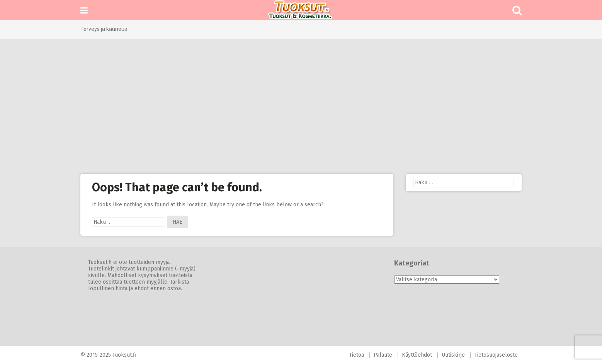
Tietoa (357, 355)
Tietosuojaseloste (496, 355)
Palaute (383, 355)
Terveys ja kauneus (104, 29)
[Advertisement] (301, 106)
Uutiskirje (453, 355)
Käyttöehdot (417, 355)
